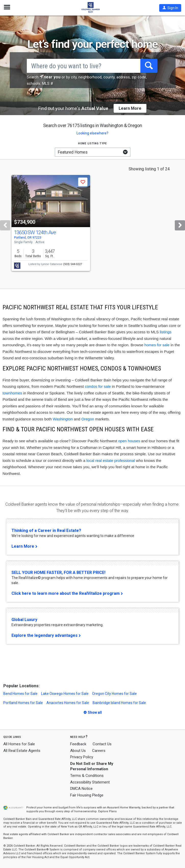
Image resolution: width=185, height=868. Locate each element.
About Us (78, 751)
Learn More (23, 546)
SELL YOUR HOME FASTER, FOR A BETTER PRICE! (58, 573)
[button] (170, 8)
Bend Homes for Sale (20, 694)
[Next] (180, 225)
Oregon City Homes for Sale (114, 694)
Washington (63, 419)
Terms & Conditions (87, 776)
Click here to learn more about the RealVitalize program (66, 593)
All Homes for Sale (19, 744)
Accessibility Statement (90, 782)
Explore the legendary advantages (45, 635)
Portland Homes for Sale (23, 703)
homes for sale (157, 345)
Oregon (88, 419)
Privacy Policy (82, 757)
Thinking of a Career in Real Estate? (46, 531)
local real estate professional (111, 460)
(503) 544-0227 (72, 264)
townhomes (12, 393)
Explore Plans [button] (107, 811)
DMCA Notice (81, 789)
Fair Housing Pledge (87, 795)
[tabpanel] (92, 224)
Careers (99, 751)
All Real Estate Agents (22, 751)
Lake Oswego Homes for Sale (65, 694)
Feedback (78, 744)
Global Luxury (24, 620)
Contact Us (102, 744)
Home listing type (92, 143)
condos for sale (98, 386)
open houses (129, 441)
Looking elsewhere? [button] (92, 133)
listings (166, 332)
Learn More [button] (130, 108)
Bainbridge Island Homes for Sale (119, 703)
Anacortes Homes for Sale (68, 703)
